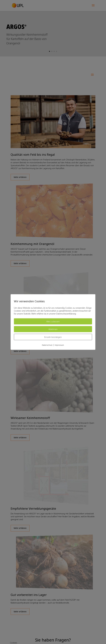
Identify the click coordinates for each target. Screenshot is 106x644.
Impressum (59, 345)
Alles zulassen (53, 321)
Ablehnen (53, 329)
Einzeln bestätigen (53, 337)
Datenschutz (47, 345)
